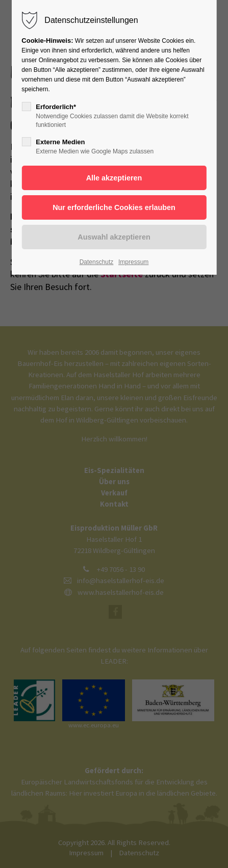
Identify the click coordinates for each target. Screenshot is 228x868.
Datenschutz (97, 262)
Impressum (133, 262)
